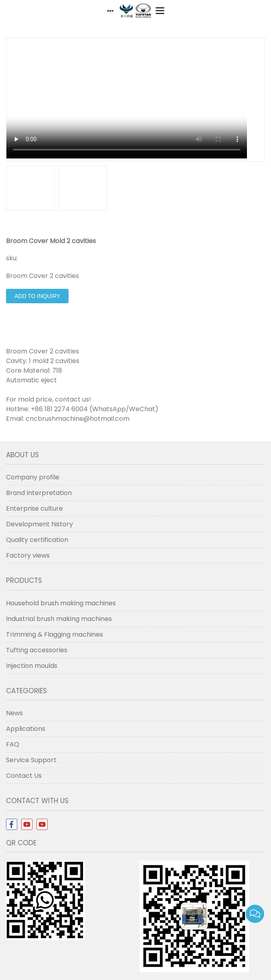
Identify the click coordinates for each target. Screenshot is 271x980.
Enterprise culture (34, 508)
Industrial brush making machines (59, 619)
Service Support (31, 760)
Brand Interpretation (39, 493)
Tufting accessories (37, 650)
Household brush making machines (61, 603)
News (14, 713)
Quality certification (37, 540)
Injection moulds (32, 666)
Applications (26, 729)
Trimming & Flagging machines (55, 634)
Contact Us (24, 776)
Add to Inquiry (37, 296)
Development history (39, 524)
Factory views (28, 555)
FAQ (13, 744)
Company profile (33, 477)
